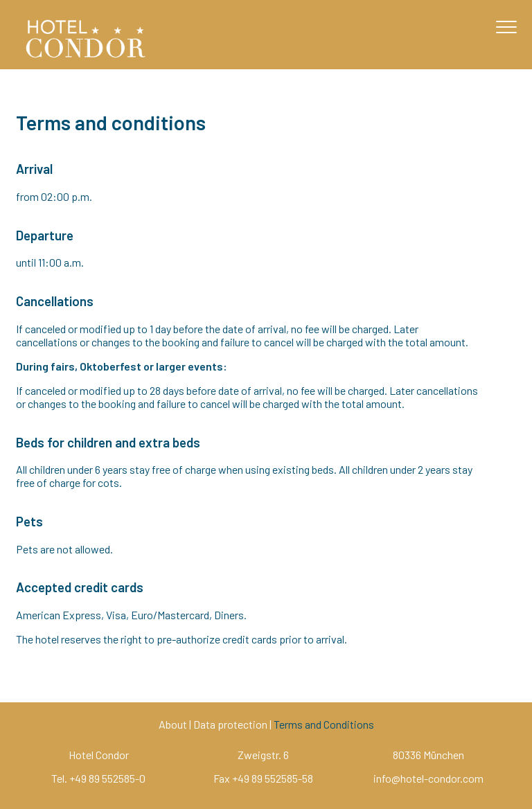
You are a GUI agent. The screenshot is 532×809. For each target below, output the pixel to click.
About (173, 724)
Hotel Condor (99, 755)
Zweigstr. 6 (263, 755)
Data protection (230, 724)
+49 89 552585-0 (107, 778)
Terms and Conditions (324, 724)
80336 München (428, 755)
